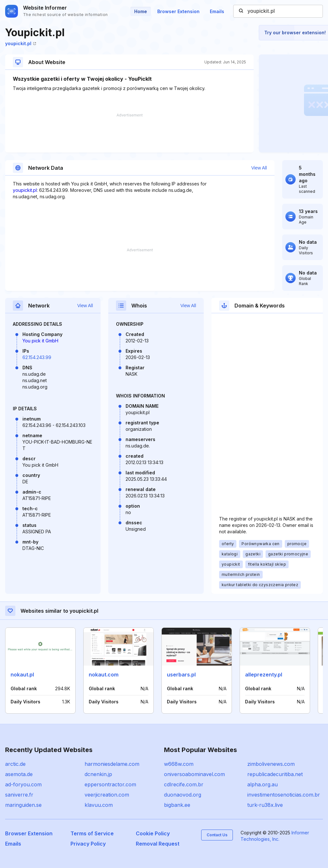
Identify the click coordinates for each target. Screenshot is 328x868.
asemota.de (19, 774)
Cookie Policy (153, 833)
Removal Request (158, 844)
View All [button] (259, 168)
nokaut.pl (22, 675)
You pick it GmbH (40, 341)
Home (141, 11)
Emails (217, 11)
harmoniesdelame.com (112, 764)
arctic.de (15, 764)
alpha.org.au (262, 784)
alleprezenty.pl (264, 675)
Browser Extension (178, 11)
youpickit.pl (21, 43)
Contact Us (217, 835)
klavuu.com (99, 805)
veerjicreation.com (107, 795)
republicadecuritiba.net (275, 774)
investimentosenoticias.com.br (284, 795)
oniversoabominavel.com (194, 774)
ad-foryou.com (23, 784)
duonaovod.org (183, 795)
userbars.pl (181, 675)
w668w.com (179, 764)
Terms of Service (92, 833)
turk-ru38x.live (265, 805)
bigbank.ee (177, 805)
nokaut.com (104, 675)
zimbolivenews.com (271, 764)
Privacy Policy (88, 844)
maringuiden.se (23, 805)
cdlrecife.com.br (184, 784)
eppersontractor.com (110, 784)
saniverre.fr (19, 795)
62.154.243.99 (37, 357)
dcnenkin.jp (98, 774)
